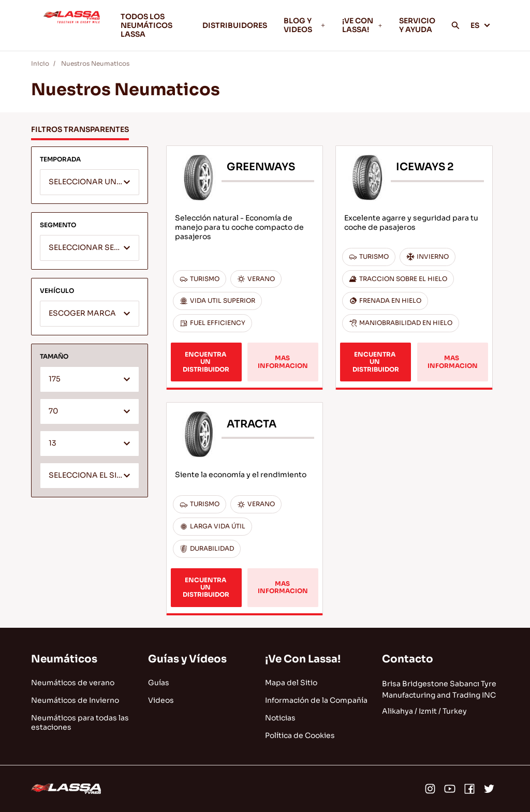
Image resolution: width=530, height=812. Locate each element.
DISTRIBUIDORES (235, 25)
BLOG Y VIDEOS (305, 25)
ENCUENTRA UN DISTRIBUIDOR (206, 362)
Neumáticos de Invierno (75, 700)
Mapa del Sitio (291, 683)
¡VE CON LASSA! (362, 25)
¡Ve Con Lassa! (303, 659)
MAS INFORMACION (283, 361)
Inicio (40, 63)
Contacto (408, 659)
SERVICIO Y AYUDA (417, 25)
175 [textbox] (55, 379)
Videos (161, 700)
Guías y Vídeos (187, 659)
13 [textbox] (53, 443)
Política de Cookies (300, 735)
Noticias (280, 718)
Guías (159, 683)
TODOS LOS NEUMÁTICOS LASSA (146, 25)
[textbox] (90, 183)
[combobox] (90, 182)
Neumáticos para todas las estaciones (80, 722)
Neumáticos (64, 659)
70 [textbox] (53, 411)
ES (481, 25)
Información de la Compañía (316, 700)
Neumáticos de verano (73, 683)
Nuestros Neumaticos (95, 63)
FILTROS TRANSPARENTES (80, 129)
